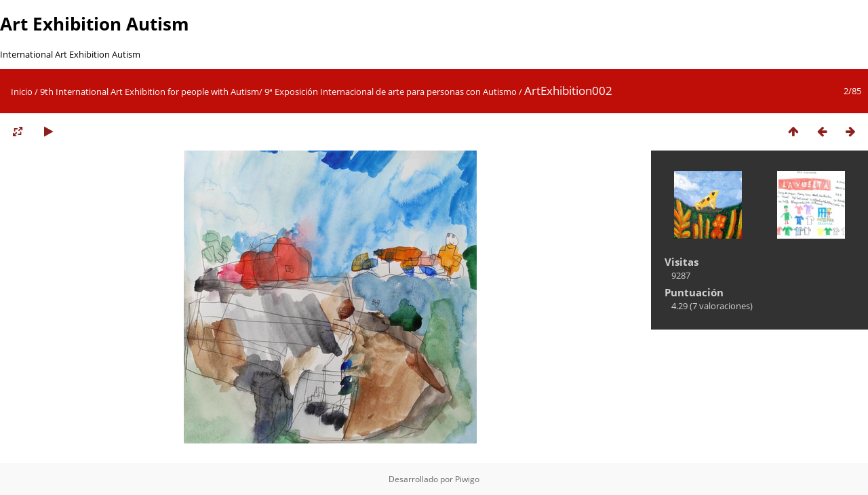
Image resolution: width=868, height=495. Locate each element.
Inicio (22, 92)
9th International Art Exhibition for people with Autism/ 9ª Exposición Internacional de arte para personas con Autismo (278, 92)
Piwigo (467, 479)
